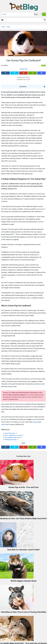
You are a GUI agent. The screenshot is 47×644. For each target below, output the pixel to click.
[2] (36, 259)
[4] (37, 351)
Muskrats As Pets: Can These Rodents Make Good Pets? (23, 519)
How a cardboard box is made (13, 435)
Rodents (44, 66)
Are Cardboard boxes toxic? (13, 437)
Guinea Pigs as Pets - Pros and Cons (24, 487)
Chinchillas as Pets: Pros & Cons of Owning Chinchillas (23, 612)
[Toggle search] (45, 20)
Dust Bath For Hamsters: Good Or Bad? (24, 550)
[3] (5, 277)
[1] (14, 234)
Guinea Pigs (24, 69)
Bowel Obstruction (10, 433)
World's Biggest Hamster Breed (23, 581)
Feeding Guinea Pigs (11, 440)
